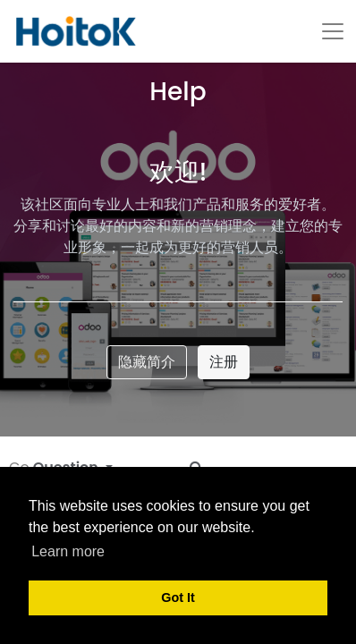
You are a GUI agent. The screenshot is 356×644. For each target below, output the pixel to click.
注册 (224, 362)
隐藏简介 (147, 362)
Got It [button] (178, 597)
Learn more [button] (68, 551)
